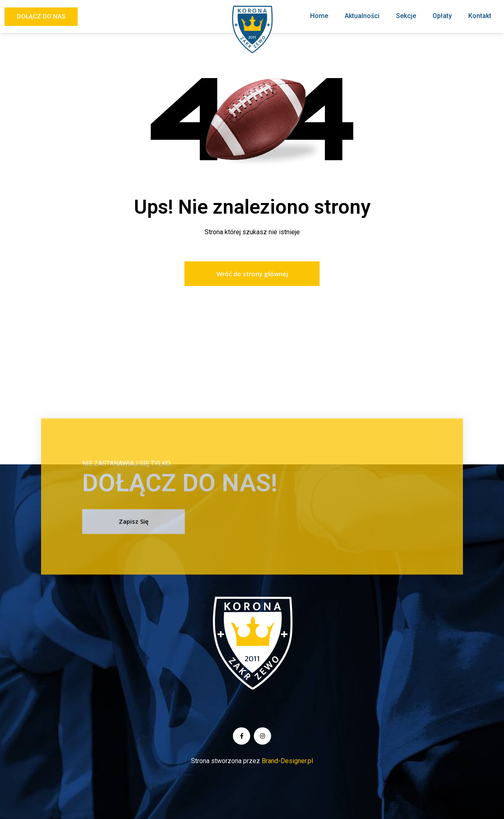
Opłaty (442, 16)
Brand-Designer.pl (287, 761)
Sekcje (406, 16)
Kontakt (480, 16)
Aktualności (362, 16)
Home (319, 16)
